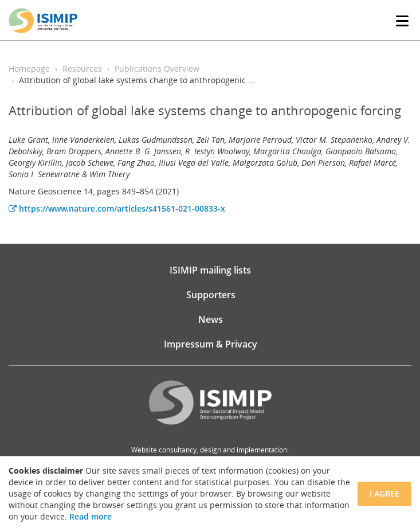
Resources (82, 69)
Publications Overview (157, 69)
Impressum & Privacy (211, 344)
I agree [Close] (384, 493)
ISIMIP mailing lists (210, 270)
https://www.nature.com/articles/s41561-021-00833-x (117, 208)
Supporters (211, 295)
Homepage (29, 69)
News (211, 319)
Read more (91, 516)
